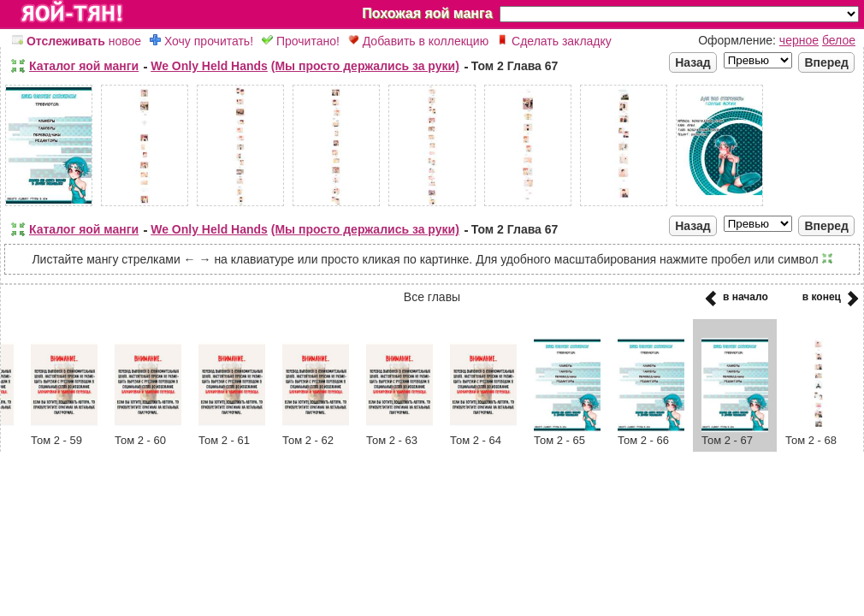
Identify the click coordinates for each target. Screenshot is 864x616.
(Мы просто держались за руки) (365, 66)
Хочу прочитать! (201, 41)
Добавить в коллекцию (418, 41)
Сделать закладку (554, 41)
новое (77, 41)
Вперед (826, 62)
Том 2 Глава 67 (515, 66)
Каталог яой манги (84, 66)
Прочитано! (301, 41)
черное (799, 40)
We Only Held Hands (209, 66)
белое (839, 40)
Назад (693, 62)
